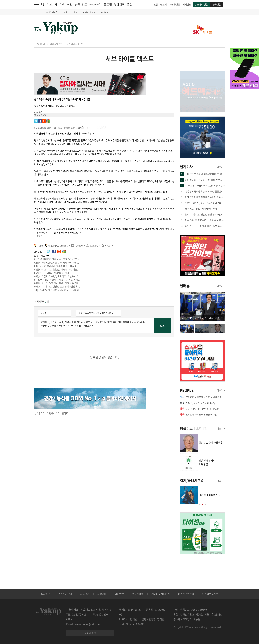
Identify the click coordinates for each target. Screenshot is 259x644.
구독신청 (217, 4)
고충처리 (102, 594)
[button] (200, 505)
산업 (70, 6)
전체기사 (52, 4)
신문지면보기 (160, 4)
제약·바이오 (52, 12)
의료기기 (105, 12)
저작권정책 (138, 594)
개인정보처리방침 (161, 594)
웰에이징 (119, 4)
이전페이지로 (53, 413)
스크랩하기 (93, 246)
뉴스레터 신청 (201, 4)
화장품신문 (175, 4)
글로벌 (108, 4)
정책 (62, 4)
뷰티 (75, 12)
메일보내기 (78, 246)
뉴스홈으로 (39, 413)
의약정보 (187, 4)
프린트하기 (63, 246)
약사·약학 (95, 4)
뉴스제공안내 (65, 594)
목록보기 (107, 246)
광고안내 (85, 594)
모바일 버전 (90, 633)
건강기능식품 (89, 12)
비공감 (51, 246)
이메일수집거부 (210, 594)
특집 (130, 4)
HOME (41, 44)
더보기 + (221, 167)
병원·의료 (81, 4)
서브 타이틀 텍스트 (75, 44)
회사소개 (46, 594)
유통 (66, 12)
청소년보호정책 (186, 594)
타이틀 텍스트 (56, 44)
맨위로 (65, 413)
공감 (38, 246)
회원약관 (119, 594)
